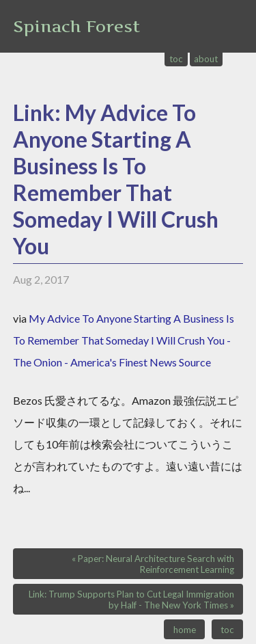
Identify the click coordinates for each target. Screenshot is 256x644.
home (185, 630)
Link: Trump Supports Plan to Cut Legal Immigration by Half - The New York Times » (131, 600)
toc (176, 59)
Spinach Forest (76, 26)
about (206, 59)
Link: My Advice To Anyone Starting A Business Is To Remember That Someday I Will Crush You (116, 179)
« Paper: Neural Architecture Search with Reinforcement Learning (153, 564)
